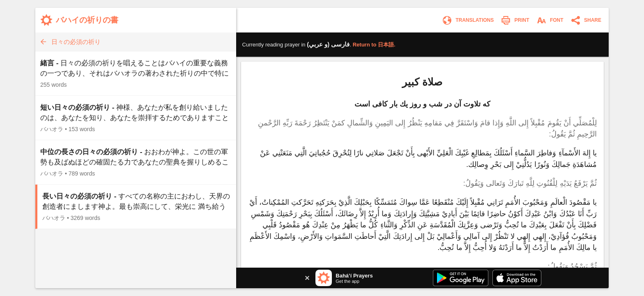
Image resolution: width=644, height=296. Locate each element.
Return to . (374, 45)
